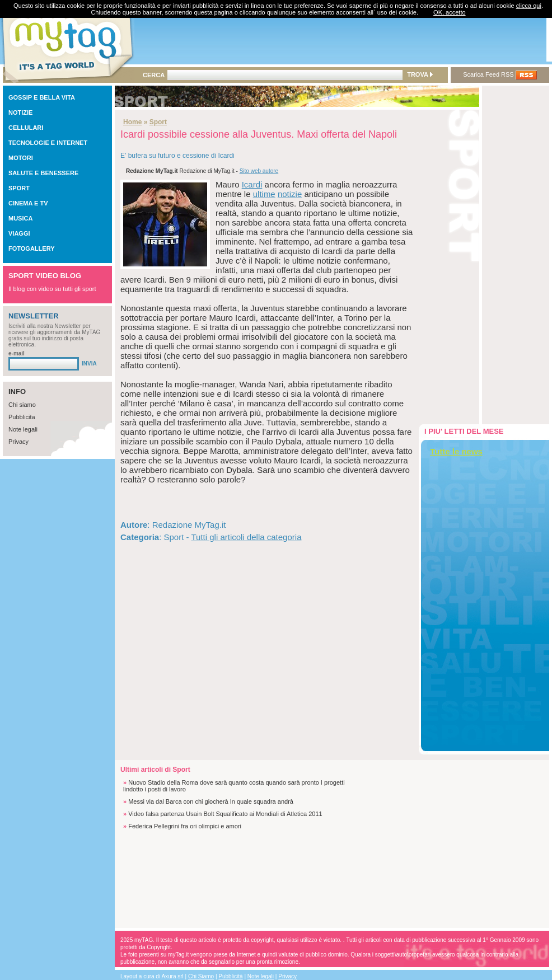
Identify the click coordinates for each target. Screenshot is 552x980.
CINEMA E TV (28, 203)
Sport (158, 122)
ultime (264, 194)
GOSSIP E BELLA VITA (42, 97)
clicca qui (529, 6)
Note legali (23, 429)
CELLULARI (26, 128)
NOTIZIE (20, 112)
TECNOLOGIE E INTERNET (48, 143)
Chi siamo (22, 405)
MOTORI (21, 158)
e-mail (17, 353)
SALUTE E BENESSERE (43, 173)
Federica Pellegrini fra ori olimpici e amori (185, 826)
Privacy (18, 442)
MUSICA (20, 218)
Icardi (252, 184)
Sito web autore (259, 171)
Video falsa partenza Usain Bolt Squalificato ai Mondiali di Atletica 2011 (225, 814)
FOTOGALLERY (32, 248)
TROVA (420, 74)
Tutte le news (456, 451)
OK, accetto (449, 12)
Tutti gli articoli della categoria (246, 537)
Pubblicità (230, 976)
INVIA (89, 364)
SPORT (19, 188)
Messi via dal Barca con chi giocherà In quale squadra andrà (211, 801)
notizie (290, 194)
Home (132, 122)
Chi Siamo (201, 976)
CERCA (154, 75)
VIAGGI (19, 233)
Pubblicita (22, 417)
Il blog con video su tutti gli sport (52, 289)
